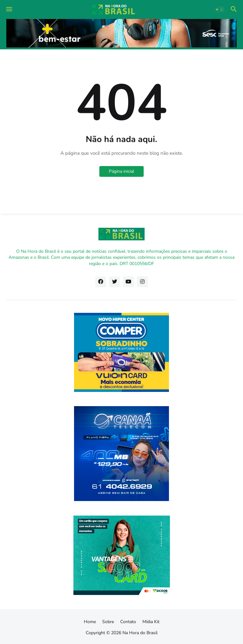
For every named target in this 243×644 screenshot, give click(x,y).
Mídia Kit (151, 622)
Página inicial (121, 171)
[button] (9, 9)
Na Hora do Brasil (140, 633)
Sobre (108, 622)
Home (90, 622)
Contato (128, 622)
